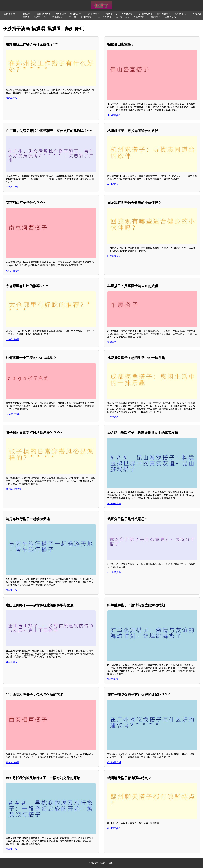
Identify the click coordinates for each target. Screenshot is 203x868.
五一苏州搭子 (105, 17)
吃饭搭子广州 (114, 763)
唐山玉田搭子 (13, 662)
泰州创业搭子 (87, 17)
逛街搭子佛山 (181, 14)
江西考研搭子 (171, 17)
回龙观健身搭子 (115, 256)
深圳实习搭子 (77, 14)
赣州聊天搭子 (114, 828)
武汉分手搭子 (114, 572)
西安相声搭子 (13, 763)
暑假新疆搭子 (58, 17)
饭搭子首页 (9, 14)
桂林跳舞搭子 (164, 14)
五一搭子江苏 (123, 17)
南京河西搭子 (13, 271)
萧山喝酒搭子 (44, 14)
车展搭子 (112, 342)
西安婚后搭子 (128, 14)
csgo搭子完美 (13, 414)
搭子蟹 (73, 17)
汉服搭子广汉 (110, 14)
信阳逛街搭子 (26, 14)
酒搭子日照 (60, 14)
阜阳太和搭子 (140, 17)
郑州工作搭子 (13, 98)
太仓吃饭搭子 (13, 339)
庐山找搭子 (94, 14)
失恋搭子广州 (13, 187)
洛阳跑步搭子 (146, 14)
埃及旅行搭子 (13, 849)
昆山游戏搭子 (114, 504)
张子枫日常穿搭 (14, 489)
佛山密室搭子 (114, 115)
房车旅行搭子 (13, 590)
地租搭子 (156, 17)
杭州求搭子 (113, 184)
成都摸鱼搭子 (114, 417)
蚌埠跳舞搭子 (114, 679)
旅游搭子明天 (41, 17)
